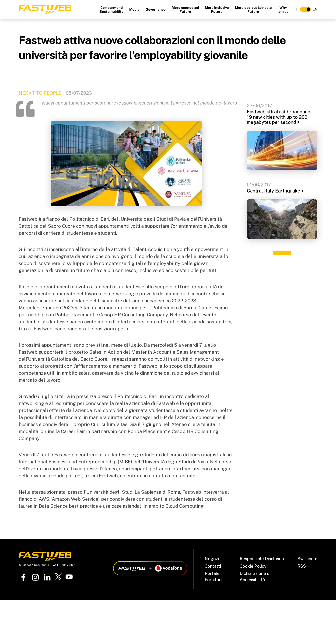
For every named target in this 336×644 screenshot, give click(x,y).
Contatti (213, 566)
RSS (302, 566)
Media (134, 10)
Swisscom (307, 559)
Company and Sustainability (112, 10)
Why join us (283, 10)
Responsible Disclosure (263, 559)
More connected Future (185, 10)
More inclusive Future (217, 10)
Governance (156, 10)
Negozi (212, 559)
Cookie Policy (253, 566)
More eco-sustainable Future (253, 10)
